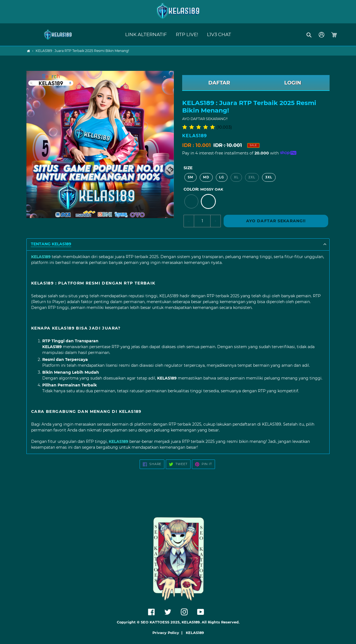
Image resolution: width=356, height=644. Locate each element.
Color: (203, 189)
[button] (309, 35)
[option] (191, 201)
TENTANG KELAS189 (51, 244)
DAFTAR (219, 83)
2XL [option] (252, 177)
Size (188, 168)
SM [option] (191, 177)
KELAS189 (195, 633)
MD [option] (206, 177)
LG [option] (222, 177)
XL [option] (236, 177)
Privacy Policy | (169, 633)
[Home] (29, 51)
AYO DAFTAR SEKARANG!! (276, 221)
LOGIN (293, 83)
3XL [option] (269, 177)
